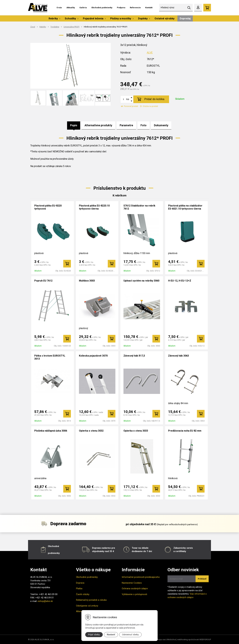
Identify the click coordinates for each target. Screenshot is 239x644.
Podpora (121, 8)
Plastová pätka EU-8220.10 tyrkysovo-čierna (94, 207)
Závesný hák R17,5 (134, 356)
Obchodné (54, 546)
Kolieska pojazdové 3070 (93, 356)
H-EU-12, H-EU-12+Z (180, 281)
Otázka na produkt (149, 106)
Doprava (80, 583)
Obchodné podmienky (102, 8)
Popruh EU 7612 (43, 281)
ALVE (150, 53)
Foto (144, 125)
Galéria (83, 8)
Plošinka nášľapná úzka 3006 (51, 431)
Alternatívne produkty (98, 125)
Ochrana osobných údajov (135, 588)
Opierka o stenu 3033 (136, 431)
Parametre (126, 125)
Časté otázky (83, 594)
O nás (59, 8)
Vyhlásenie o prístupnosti (134, 594)
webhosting (183, 640)
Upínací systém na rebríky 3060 (141, 281)
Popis (74, 125)
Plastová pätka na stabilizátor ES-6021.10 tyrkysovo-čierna (185, 207)
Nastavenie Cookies (132, 583)
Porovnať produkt (130, 106)
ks (128, 99)
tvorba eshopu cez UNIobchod (163, 640)
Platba (79, 588)
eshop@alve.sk (45, 601)
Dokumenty (161, 125)
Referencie (135, 8)
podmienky (54, 553)
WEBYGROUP (205, 640)
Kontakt (149, 8)
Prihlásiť (202, 579)
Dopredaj (185, 18)
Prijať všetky (94, 635)
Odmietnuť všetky (130, 635)
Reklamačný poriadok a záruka (91, 600)
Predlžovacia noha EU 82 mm (185, 431)
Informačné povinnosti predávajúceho (141, 577)
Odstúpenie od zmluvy (87, 606)
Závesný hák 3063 (178, 356)
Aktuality (71, 8)
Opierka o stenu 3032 (91, 431)
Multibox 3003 (87, 281)
